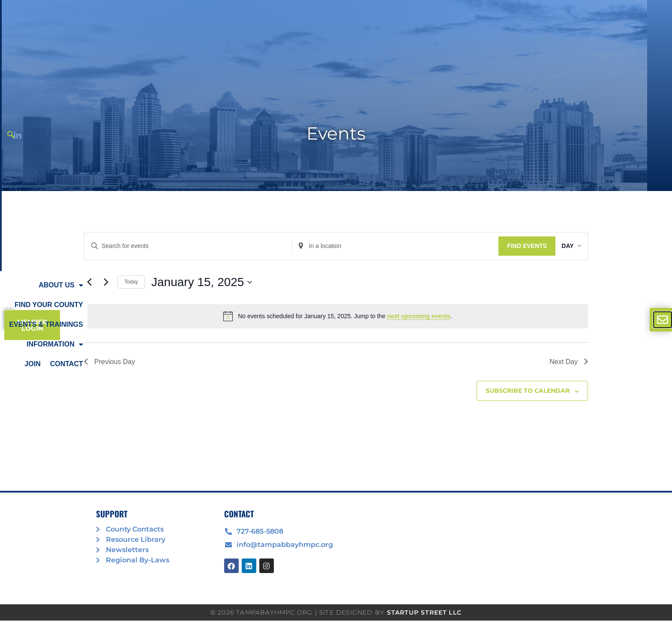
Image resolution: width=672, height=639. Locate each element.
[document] (336, 319)
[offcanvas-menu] (663, 320)
